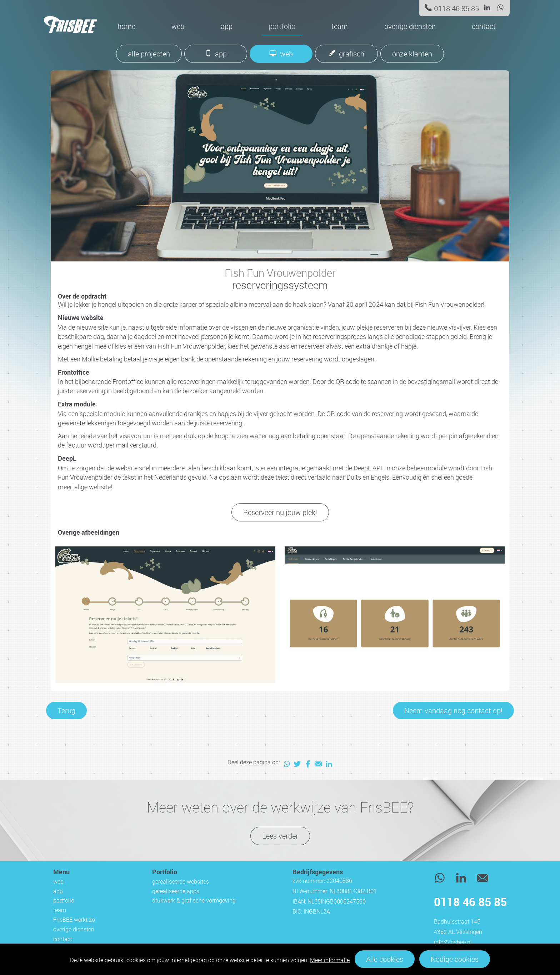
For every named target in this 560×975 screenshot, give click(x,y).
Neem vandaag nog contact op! (453, 711)
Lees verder (280, 836)
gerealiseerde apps (176, 891)
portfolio (282, 26)
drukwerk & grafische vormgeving (194, 900)
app (227, 26)
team (340, 26)
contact (484, 26)
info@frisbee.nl (453, 942)
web (178, 26)
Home (126, 26)
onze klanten (412, 54)
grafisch (352, 54)
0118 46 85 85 (456, 8)
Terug (66, 711)
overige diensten (410, 26)
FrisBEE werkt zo (74, 920)
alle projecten (149, 54)
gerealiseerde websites (181, 881)
